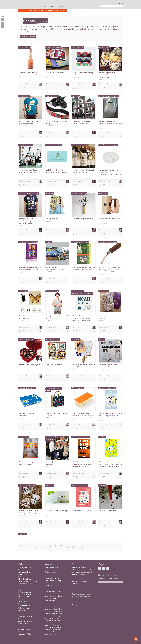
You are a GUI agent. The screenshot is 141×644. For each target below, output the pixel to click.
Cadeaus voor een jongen (54, 581)
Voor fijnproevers (51, 598)
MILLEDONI (24, 5)
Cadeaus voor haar (51, 570)
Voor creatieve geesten (53, 594)
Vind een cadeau (41, 7)
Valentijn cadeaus (24, 568)
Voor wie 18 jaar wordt (53, 620)
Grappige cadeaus (25, 572)
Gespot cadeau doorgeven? (81, 594)
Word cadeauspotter (79, 568)
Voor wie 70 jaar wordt (53, 634)
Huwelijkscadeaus (25, 579)
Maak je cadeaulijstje (79, 574)
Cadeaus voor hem (51, 568)
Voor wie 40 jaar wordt (53, 627)
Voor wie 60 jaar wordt (53, 632)
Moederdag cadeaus (25, 617)
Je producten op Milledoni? (81, 596)
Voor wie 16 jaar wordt (53, 618)
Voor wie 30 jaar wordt (53, 625)
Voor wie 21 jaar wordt (53, 623)
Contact (74, 588)
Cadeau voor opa (51, 583)
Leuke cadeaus (23, 603)
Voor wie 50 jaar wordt (53, 630)
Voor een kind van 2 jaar (53, 609)
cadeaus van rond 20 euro (49, 548)
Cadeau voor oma (51, 585)
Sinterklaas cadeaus (25, 621)
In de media (76, 586)
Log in (121, 3)
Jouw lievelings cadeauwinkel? (82, 572)
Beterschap (22, 577)
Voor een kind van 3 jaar (53, 611)
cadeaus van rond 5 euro (91, 548)
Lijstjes (52, 7)
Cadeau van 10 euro (25, 632)
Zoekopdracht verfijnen (28, 37)
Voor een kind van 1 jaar (53, 607)
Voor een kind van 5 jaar (53, 616)
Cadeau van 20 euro (25, 634)
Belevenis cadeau (24, 608)
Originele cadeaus (25, 601)
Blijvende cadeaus (25, 590)
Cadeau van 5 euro (25, 630)
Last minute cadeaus (25, 594)
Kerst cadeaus (23, 623)
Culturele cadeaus (25, 570)
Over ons (75, 583)
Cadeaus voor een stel (53, 572)
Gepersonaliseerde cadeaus (28, 581)
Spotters (61, 7)
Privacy (74, 605)
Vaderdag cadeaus (25, 619)
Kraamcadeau (23, 574)
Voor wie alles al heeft (53, 591)
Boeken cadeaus (24, 606)
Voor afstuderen (51, 601)
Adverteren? (76, 599)
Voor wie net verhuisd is (53, 596)
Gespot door (31, 84)
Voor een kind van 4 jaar (53, 614)
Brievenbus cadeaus (25, 599)
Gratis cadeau (23, 610)
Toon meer (23, 534)
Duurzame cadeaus (25, 592)
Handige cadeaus (24, 597)
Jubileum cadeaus (24, 584)
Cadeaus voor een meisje (54, 578)
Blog (68, 7)
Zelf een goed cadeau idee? (81, 570)
